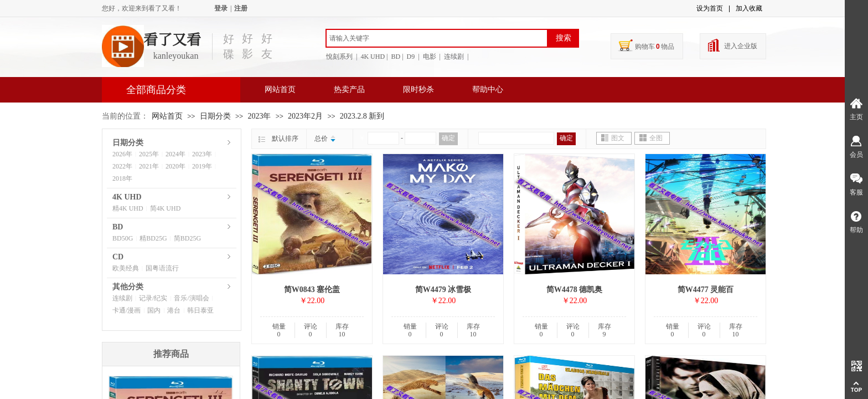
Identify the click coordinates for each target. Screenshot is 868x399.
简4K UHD (166, 208)
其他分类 (128, 287)
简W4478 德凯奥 (575, 290)
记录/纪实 (153, 298)
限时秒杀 (418, 89)
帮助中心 (488, 89)
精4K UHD (128, 208)
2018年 (122, 178)
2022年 (122, 166)
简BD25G (187, 238)
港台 (174, 310)
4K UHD (127, 197)
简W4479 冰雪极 (443, 290)
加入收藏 (749, 8)
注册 (241, 8)
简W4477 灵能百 (706, 290)
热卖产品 (349, 89)
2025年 (149, 154)
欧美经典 (126, 268)
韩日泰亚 (200, 310)
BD (118, 227)
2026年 (122, 154)
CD (118, 257)
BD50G (123, 238)
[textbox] (437, 38)
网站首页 (280, 89)
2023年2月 (305, 116)
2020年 (175, 166)
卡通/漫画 (126, 310)
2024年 (175, 154)
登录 (221, 8)
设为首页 (710, 8)
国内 (154, 310)
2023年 (259, 116)
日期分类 (215, 116)
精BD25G (153, 238)
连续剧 (122, 298)
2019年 (202, 166)
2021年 (149, 166)
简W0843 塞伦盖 (312, 290)
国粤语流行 (162, 268)
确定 (448, 138)
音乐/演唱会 (191, 298)
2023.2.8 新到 (362, 116)
